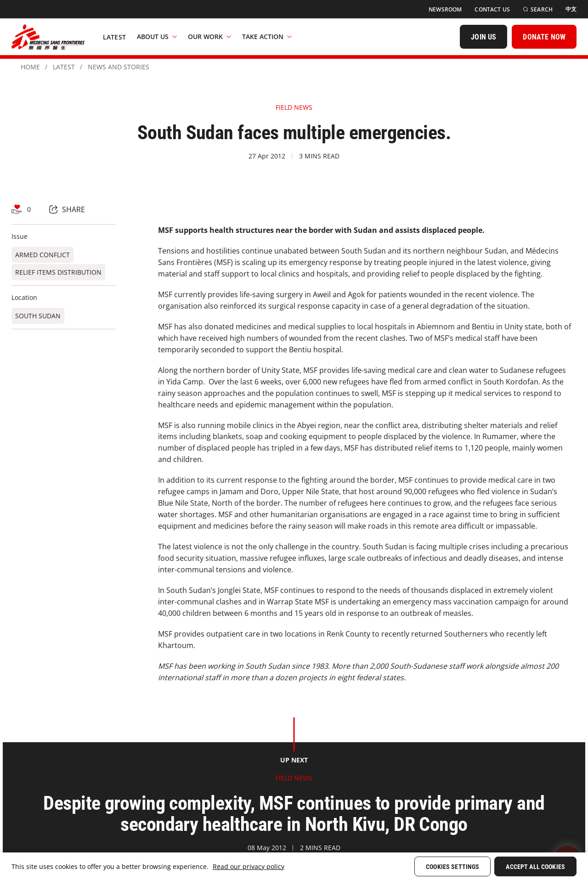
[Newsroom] (445, 9)
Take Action (267, 37)
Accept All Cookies (535, 867)
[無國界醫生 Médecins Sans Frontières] (48, 37)
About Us (157, 37)
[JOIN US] (483, 37)
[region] (294, 866)
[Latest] (114, 37)
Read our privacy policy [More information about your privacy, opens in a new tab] (249, 866)
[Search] (538, 9)
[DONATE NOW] (544, 37)
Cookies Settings (452, 867)
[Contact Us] (492, 9)
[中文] (571, 9)
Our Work (209, 37)
